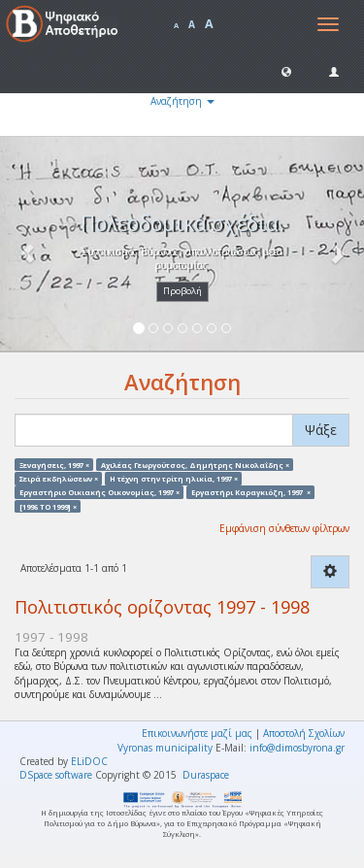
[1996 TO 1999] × (48, 506)
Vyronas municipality (165, 748)
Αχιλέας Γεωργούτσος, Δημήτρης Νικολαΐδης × (195, 464)
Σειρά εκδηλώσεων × (59, 478)
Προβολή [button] (182, 291)
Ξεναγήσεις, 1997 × (54, 464)
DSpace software (56, 775)
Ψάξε (321, 430)
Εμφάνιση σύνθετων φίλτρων (284, 528)
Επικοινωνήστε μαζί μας (197, 733)
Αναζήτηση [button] (182, 101)
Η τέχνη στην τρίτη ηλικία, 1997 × (174, 478)
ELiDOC (89, 761)
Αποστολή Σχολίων (304, 733)
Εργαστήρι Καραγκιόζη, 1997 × (251, 492)
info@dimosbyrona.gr (297, 748)
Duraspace (206, 775)
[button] (286, 71)
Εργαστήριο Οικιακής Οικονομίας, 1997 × (99, 492)
